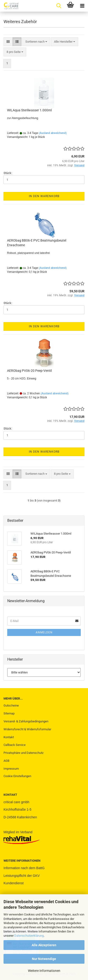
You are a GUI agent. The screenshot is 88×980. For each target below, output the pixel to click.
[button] (8, 42)
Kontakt (9, 737)
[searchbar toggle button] (59, 6)
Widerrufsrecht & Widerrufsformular (27, 729)
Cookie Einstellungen (17, 776)
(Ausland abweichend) (53, 133)
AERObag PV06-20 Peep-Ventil (29, 371)
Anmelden (44, 632)
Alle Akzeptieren (44, 945)
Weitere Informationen (44, 971)
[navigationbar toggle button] (82, 6)
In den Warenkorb (44, 196)
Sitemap (9, 713)
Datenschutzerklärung (29, 936)
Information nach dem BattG (24, 868)
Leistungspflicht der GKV (22, 876)
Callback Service (15, 745)
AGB (6, 761)
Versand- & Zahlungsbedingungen (26, 721)
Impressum (11, 769)
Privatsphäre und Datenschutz (23, 753)
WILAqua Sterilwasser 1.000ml (29, 110)
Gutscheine (11, 705)
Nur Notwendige (44, 959)
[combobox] (36, 42)
